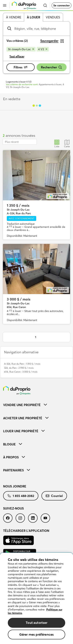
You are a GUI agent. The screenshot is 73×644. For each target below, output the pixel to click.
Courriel (54, 496)
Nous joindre (15, 486)
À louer (33, 17)
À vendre (14, 17)
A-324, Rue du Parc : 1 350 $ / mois (22, 364)
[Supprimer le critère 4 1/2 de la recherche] (43, 49)
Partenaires (17, 470)
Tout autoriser (36, 623)
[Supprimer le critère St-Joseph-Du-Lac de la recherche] (21, 49)
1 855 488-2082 (21, 496)
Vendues (53, 17)
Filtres (21, 67)
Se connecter (62, 5)
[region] (36, 598)
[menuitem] (36, 405)
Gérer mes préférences (37, 634)
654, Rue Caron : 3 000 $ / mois (21, 372)
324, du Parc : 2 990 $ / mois (19, 368)
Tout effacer (17, 56)
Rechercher (52, 67)
